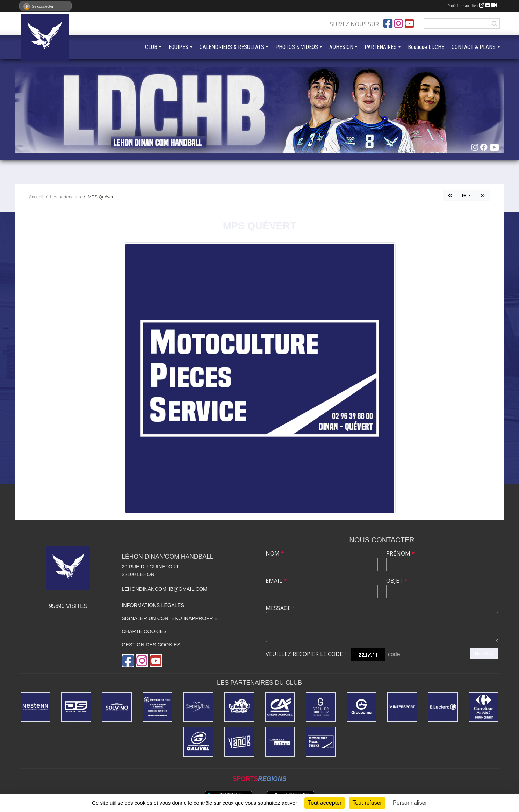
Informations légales (153, 605)
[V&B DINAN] (239, 742)
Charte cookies (144, 631)
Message (280, 608)
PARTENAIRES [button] (381, 47)
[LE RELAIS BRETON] (239, 707)
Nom (275, 553)
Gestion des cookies (151, 645)
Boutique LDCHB (426, 47)
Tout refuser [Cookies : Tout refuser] (367, 803)
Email (276, 581)
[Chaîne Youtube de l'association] (409, 23)
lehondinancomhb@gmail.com (164, 589)
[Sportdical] (198, 707)
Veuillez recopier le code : (308, 654)
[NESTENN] (35, 707)
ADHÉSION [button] (341, 47)
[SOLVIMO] (117, 707)
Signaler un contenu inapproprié (170, 618)
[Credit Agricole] (280, 707)
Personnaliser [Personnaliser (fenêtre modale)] (410, 803)
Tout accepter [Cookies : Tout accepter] (325, 803)
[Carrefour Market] (484, 707)
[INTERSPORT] (402, 707)
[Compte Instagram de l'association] (398, 23)
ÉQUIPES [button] (178, 47)
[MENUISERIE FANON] (158, 707)
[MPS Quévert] (321, 742)
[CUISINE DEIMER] (280, 742)
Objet (397, 581)
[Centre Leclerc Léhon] (443, 707)
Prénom (401, 553)
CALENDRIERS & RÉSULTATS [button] (232, 47)
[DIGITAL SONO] (76, 707)
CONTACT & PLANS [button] (474, 47)
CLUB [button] (151, 47)
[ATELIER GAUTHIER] (321, 707)
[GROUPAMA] (362, 707)
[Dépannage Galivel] (198, 742)
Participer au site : (472, 6)
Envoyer (484, 653)
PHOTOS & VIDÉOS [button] (297, 47)
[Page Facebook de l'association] (388, 23)
